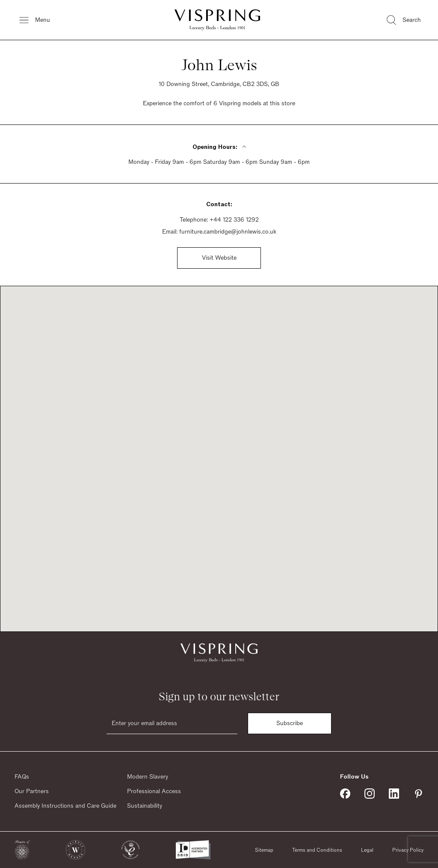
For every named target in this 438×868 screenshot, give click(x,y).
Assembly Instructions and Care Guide (65, 806)
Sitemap (264, 850)
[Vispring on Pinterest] (418, 794)
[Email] (172, 723)
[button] (22, 850)
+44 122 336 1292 (234, 220)
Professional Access (154, 791)
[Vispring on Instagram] (370, 794)
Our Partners (32, 791)
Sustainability (145, 806)
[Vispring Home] (217, 20)
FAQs (22, 777)
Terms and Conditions (317, 850)
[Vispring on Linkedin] (394, 794)
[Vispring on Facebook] (345, 794)
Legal (367, 850)
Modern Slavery (148, 777)
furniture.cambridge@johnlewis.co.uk (228, 232)
